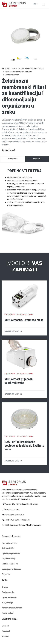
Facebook (6, 631)
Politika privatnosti (10, 564)
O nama (5, 587)
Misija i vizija (7, 603)
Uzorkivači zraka (12, 75)
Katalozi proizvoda (10, 543)
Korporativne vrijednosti (12, 608)
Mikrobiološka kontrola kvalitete (18, 72)
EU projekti (7, 574)
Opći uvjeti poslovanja (11, 553)
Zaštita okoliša (8, 548)
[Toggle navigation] (43, 4)
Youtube (5, 636)
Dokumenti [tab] (37, 159)
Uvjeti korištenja (9, 559)
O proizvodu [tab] (13, 159)
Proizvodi (11, 68)
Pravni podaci (8, 613)
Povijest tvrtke (8, 592)
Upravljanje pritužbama (12, 569)
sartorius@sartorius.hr (15, 515)
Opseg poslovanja (9, 597)
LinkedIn (6, 626)
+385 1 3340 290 (12, 509)
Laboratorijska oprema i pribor (31, 68)
